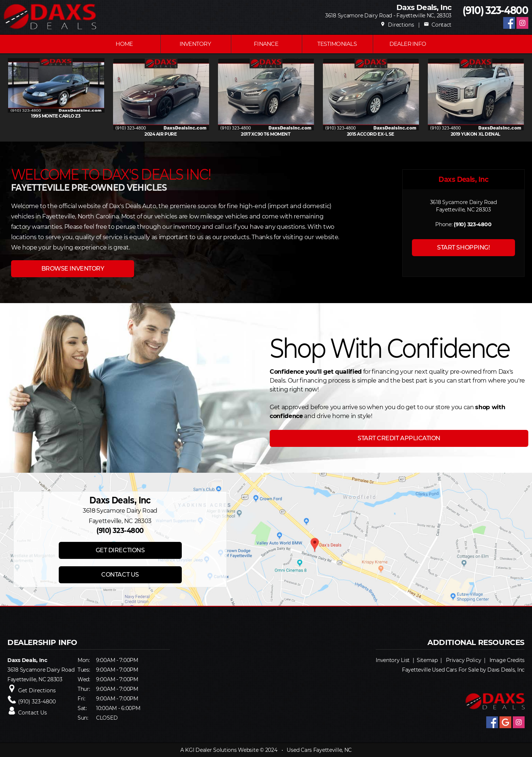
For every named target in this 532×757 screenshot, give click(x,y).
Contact (438, 25)
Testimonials (337, 44)
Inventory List (393, 660)
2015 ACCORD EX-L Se (429, 134)
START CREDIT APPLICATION (399, 438)
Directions (397, 25)
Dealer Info (408, 44)
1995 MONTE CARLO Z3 (114, 116)
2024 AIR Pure (219, 134)
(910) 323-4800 (495, 11)
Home (124, 44)
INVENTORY (195, 44)
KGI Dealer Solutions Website (222, 750)
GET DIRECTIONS (120, 550)
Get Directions (37, 690)
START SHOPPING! (463, 247)
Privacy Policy (463, 660)
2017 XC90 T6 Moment (324, 134)
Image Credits (507, 660)
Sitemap (427, 660)
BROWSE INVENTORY (73, 269)
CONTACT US (120, 575)
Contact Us (33, 713)
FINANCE (266, 44)
